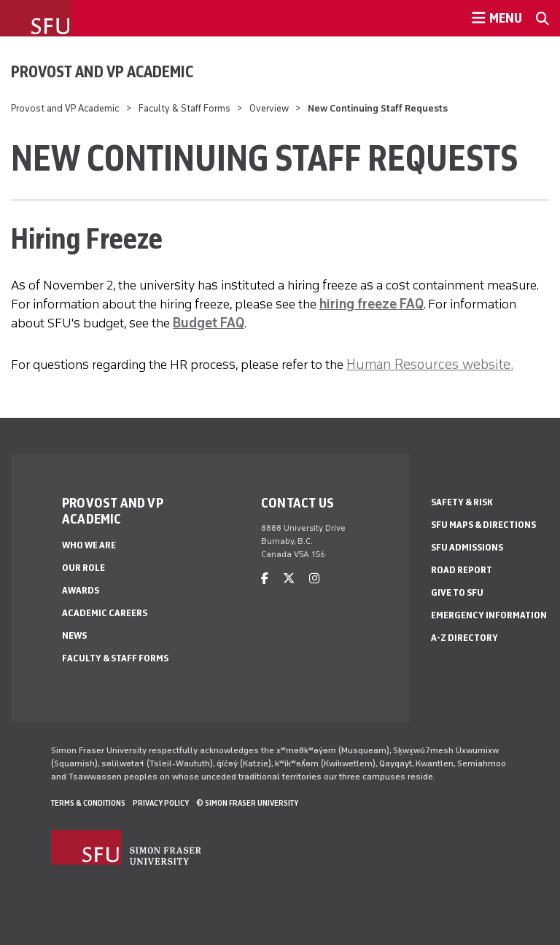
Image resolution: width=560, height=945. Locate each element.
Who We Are (89, 545)
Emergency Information (489, 615)
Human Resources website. (430, 364)
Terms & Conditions (88, 803)
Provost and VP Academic (102, 71)
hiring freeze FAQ (372, 304)
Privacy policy (161, 803)
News (74, 635)
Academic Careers (105, 613)
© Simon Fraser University (247, 803)
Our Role (83, 568)
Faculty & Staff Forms (184, 108)
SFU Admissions (467, 547)
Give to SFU (457, 592)
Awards (81, 590)
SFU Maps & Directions (483, 525)
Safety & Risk (462, 502)
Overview (269, 108)
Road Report (462, 570)
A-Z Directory (464, 638)
